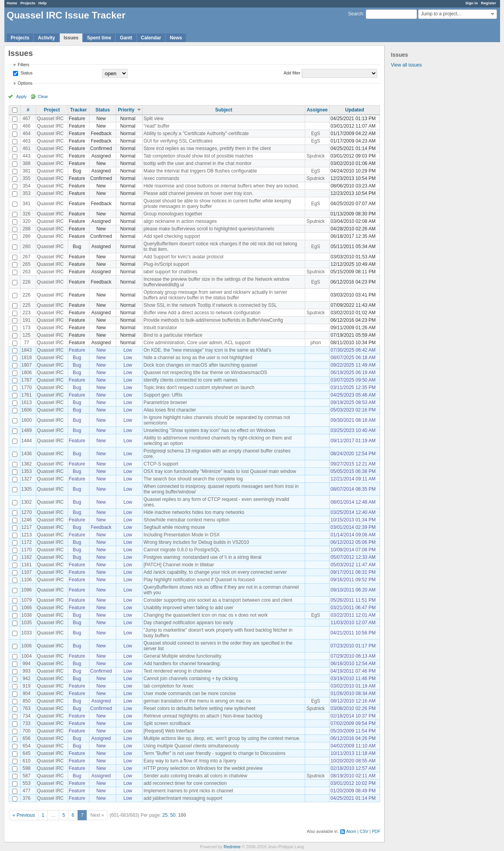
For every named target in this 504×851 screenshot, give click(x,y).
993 (26, 671)
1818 (27, 358)
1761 (27, 395)
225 (26, 305)
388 (26, 163)
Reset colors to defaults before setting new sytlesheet (199, 708)
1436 (27, 454)
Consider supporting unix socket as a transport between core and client (218, 600)
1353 (27, 471)
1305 (27, 489)
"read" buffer (156, 126)
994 (26, 664)
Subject (224, 110)
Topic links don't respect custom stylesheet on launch (199, 387)
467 (26, 119)
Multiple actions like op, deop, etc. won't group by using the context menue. (222, 738)
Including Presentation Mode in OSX (181, 535)
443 (26, 156)
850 (26, 701)
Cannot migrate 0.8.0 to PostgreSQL (182, 550)
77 (27, 343)
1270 (27, 512)
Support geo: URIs (163, 395)
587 (26, 776)
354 (26, 186)
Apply (21, 96)
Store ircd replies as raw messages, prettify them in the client (207, 148)
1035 (27, 623)
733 (26, 723)
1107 (27, 572)
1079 (27, 600)
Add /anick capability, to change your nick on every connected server (215, 572)
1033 (27, 633)
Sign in (472, 3)
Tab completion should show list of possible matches (198, 156)
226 (26, 295)
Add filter (292, 73)
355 (26, 178)
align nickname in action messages (180, 221)
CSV (364, 831)
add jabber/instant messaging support (183, 798)
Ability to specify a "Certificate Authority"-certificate (196, 133)
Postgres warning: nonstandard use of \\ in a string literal (202, 557)
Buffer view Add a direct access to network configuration (202, 313)
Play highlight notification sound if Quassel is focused (199, 580)
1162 (27, 557)
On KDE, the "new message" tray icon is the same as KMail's (207, 350)
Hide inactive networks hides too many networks (194, 512)
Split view (153, 119)
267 (26, 257)
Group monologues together (173, 214)
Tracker (79, 110)
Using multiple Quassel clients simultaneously (191, 746)
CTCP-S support (161, 464)
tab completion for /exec (168, 686)
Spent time (99, 38)
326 (26, 214)
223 (26, 313)
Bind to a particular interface (173, 335)
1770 (27, 387)
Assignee (317, 110)
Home (12, 3)
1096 (27, 590)
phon (316, 343)
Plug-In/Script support (166, 264)
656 (26, 738)
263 (26, 272)
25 (165, 815)
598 (26, 768)
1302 (27, 502)
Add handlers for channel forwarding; (182, 664)
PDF (376, 831)
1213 (27, 535)
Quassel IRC (50, 119)
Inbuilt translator (160, 328)
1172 (27, 542)
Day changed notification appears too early (188, 623)
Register (489, 3)
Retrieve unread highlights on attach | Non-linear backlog (203, 716)
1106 (27, 580)
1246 (27, 520)
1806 (27, 373)
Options (25, 83)
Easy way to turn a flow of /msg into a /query (190, 761)
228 (26, 282)
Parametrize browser (165, 402)
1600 (27, 420)
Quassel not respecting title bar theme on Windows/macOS (205, 373)
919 (26, 686)
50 (173, 815)
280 (26, 247)
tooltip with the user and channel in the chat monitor (197, 163)
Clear (43, 96)
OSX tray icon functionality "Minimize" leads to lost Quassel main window (220, 471)
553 (26, 783)
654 (26, 746)
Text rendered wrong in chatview (177, 671)
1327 (27, 479)
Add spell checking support (171, 236)
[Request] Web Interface (169, 731)
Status (26, 73)
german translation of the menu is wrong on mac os (197, 701)
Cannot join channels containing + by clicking (190, 679)
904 (26, 693)
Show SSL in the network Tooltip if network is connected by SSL (210, 305)
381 (26, 171)
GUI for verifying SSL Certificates (178, 141)
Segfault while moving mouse (174, 527)
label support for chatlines (170, 272)
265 (26, 264)
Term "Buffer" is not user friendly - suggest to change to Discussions (214, 753)
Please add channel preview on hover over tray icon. (198, 193)
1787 (27, 380)
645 (26, 753)
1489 (27, 430)
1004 (27, 656)
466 (26, 126)
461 (26, 148)
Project (52, 110)
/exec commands (161, 178)
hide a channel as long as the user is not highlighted (198, 358)
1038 (27, 615)
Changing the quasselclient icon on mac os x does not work (206, 615)
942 (26, 679)
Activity (46, 38)
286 (26, 236)
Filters (23, 65)
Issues (71, 38)
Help (43, 3)
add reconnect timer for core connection (185, 783)
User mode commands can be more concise (190, 693)
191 (26, 320)
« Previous (24, 815)
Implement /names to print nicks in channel (188, 791)
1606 (27, 410)
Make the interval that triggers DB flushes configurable (200, 171)
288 (26, 229)
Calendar (151, 38)
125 (26, 335)
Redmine (232, 847)
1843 (27, 350)
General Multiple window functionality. (183, 656)
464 (26, 133)
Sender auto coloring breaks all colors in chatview (195, 776)
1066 (27, 608)
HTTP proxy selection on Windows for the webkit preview (203, 768)
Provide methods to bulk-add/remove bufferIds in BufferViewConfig (213, 320)
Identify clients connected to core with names (190, 380)
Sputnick (316, 156)
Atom (351, 831)
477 (26, 791)
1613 (27, 402)
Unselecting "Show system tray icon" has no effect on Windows (209, 430)
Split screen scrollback (167, 723)
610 (26, 761)
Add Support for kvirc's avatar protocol (183, 257)
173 (26, 328)
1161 (27, 565)
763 (26, 708)
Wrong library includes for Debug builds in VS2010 (196, 542)
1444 (27, 441)
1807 (27, 365)
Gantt (126, 38)
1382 (27, 464)
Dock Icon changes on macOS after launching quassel (200, 365)
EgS (316, 133)
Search (356, 14)
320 (26, 221)
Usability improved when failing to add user (188, 608)
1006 (27, 646)
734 (26, 716)
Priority (126, 110)
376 (26, 798)
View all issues (406, 65)
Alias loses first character (170, 410)
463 (26, 141)
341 (26, 204)
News (176, 38)
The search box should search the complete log (193, 479)
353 (26, 193)
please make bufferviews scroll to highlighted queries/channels (209, 229)
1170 (27, 550)
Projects (28, 3)
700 (26, 731)
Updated (355, 110)
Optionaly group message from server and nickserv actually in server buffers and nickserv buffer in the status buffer (215, 295)
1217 (27, 527)
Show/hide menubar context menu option (186, 520)
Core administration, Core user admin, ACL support (197, 343)
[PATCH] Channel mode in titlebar (179, 565)
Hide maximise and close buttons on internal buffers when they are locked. (221, 186)
